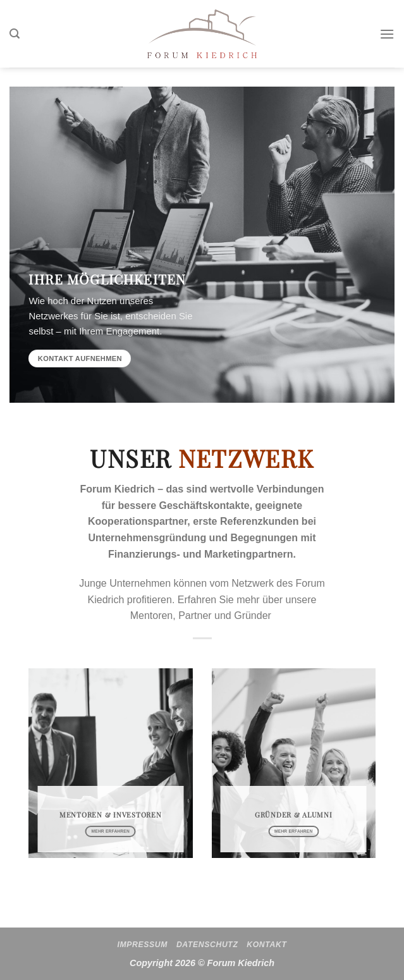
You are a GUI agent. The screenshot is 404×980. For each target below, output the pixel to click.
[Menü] (387, 34)
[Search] (15, 34)
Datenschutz (207, 945)
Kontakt (266, 945)
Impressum (143, 945)
